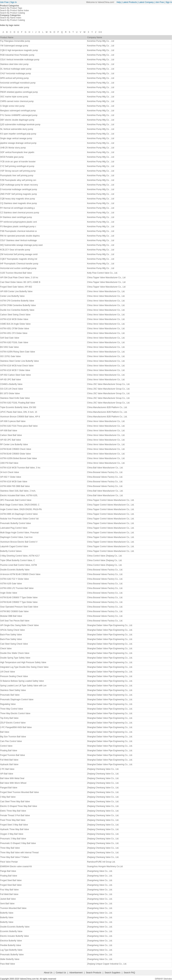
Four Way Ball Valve (9, 890)
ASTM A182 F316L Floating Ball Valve (18, 403)
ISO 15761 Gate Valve (10, 356)
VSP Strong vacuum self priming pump (18, 171)
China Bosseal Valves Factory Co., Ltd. (105, 472)
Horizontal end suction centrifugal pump (18, 268)
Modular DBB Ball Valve (11, 616)
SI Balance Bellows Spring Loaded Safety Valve (22, 681)
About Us (48, 973)
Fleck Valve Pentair (9, 862)
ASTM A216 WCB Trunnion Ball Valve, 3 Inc (20, 468)
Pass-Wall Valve (8, 964)
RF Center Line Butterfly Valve (14, 444)
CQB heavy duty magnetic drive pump (18, 199)
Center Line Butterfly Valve (12, 296)
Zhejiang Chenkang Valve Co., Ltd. (103, 769)
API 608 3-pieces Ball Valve (13, 421)
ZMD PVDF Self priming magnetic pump (18, 194)
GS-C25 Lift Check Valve (12, 389)
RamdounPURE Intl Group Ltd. (101, 862)
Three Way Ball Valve (10, 848)
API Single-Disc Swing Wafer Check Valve (19, 625)
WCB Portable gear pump (12, 157)
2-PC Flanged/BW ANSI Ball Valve (16, 727)
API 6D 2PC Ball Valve (11, 380)
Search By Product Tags (11, 8)
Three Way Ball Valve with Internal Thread (19, 853)
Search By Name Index (11, 18)
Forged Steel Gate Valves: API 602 (16, 287)
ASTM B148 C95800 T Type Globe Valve (19, 598)
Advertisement (76, 973)
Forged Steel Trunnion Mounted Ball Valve (20, 792)
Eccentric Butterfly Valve (11, 931)
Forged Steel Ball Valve (11, 880)
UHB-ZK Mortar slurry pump (13, 148)
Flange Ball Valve (8, 871)
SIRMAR (159, 979)
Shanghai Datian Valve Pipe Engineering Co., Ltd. (110, 625)
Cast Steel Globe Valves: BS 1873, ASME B (20, 282)
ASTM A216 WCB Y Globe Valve (15, 370)
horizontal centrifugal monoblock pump (18, 83)
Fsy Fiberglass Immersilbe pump (15, 41)
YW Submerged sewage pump (14, 46)
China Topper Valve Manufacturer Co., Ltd (106, 278)
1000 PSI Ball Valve (9, 463)
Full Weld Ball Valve (9, 760)
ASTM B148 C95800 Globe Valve (15, 454)
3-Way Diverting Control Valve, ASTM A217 (20, 556)
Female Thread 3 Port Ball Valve (15, 815)
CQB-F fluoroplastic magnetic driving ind (19, 259)
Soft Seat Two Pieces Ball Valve (15, 621)
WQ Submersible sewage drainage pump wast (21, 245)
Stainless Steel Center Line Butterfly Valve (20, 361)
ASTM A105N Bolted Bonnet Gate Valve (18, 458)
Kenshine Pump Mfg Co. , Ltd (101, 41)
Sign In (14, 2)
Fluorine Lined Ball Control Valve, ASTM (18, 565)
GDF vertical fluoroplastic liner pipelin (17, 152)
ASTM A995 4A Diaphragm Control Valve (19, 514)
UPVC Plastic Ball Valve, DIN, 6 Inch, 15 (19, 412)
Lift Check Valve (8, 672)
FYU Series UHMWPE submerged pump (19, 115)
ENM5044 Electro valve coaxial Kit (16, 866)
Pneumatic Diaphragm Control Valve (17, 700)
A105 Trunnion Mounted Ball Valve (16, 273)
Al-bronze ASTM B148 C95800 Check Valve (20, 574)
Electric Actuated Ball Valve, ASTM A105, (19, 495)
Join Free (4, 2)
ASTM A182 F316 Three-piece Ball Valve (19, 426)
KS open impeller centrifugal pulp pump (18, 134)
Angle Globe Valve (9, 593)
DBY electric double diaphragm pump (17, 120)
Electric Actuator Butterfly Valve (15, 936)
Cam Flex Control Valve (11, 741)
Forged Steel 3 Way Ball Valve (14, 825)
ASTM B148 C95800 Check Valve (16, 449)
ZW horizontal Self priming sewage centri (19, 254)
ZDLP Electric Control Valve (13, 723)
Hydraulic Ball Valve (9, 764)
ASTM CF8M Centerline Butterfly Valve (18, 305)
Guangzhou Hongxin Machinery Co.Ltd (105, 866)
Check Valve (6, 649)
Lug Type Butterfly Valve (11, 950)
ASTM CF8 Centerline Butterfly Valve (17, 301)
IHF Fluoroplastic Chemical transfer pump (19, 264)
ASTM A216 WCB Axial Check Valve (17, 366)
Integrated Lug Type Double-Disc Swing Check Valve (24, 667)
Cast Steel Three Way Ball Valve (15, 802)
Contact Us (61, 973)
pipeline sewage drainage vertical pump (18, 143)
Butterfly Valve (7, 913)
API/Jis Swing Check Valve (12, 630)
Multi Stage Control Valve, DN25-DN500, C (20, 505)
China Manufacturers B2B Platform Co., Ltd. (107, 407)
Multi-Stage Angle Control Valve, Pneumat (19, 533)
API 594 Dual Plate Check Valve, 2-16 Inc (19, 278)
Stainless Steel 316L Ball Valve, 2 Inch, (18, 491)
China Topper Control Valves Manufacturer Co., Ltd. (111, 500)
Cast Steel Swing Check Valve (14, 644)
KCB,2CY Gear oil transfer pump (15, 250)
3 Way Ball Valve (8, 797)
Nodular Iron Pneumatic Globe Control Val (19, 519)
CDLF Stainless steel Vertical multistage (18, 240)
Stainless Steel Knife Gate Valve (15, 398)
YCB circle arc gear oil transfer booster (18, 162)
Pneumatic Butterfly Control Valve (16, 523)
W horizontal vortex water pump (15, 87)
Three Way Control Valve (12, 709)
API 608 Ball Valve (9, 431)
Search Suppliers (112, 973)
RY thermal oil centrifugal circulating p (17, 208)
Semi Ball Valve (7, 904)
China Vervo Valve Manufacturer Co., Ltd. (106, 291)
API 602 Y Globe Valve (11, 477)
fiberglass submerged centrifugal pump (18, 111)
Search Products (94, 973)
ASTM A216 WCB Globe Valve (14, 319)
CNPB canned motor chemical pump (17, 101)
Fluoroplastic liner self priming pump (17, 176)
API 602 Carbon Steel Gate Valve (15, 375)
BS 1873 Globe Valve (10, 393)
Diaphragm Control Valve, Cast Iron (16, 537)
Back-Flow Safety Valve (11, 635)
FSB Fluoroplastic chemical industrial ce (18, 231)
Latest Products (130, 2)
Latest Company (146, 2)
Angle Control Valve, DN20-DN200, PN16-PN (21, 509)
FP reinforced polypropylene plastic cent (18, 222)
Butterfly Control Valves (11, 551)
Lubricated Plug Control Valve (14, 528)
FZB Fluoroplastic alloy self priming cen (18, 180)
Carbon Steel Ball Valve (11, 435)
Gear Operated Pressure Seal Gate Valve (19, 607)
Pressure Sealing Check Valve (14, 676)
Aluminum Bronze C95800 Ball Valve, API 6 (20, 417)
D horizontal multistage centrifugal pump (19, 189)
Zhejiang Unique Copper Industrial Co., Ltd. (107, 964)
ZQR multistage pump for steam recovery (19, 185)
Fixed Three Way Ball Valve (13, 820)
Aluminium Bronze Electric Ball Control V (19, 542)
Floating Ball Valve (9, 751)
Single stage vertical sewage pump (16, 138)
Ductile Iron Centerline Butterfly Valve (17, 310)
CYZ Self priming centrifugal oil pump (17, 166)
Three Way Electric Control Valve (15, 713)
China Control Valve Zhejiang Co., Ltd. (105, 556)
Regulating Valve (8, 704)
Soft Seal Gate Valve (10, 338)
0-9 (100, 32)
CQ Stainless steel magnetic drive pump (18, 203)
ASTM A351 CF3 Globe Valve (14, 333)
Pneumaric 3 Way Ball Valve (13, 839)
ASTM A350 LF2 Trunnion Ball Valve (17, 588)
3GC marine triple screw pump (14, 97)
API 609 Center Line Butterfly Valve (16, 291)
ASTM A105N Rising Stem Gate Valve (18, 352)
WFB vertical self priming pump (14, 78)
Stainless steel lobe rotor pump (14, 64)
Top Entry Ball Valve (9, 718)
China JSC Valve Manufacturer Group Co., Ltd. (108, 384)
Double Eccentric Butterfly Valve (15, 570)
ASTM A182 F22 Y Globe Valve (15, 579)
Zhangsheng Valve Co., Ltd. (100, 871)
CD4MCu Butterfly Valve (11, 384)
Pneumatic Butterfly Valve (12, 955)
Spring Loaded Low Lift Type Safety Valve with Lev (23, 686)
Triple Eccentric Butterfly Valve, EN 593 (18, 407)
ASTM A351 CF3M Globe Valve (15, 329)
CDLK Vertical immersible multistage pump (20, 60)
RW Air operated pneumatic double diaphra (20, 236)
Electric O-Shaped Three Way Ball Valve (19, 806)
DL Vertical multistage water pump (16, 69)
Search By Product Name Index (14, 10)
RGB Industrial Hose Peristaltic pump (17, 55)
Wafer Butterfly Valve (10, 959)
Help (119, 2)
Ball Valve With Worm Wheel (13, 783)
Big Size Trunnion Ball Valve (13, 737)
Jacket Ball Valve (8, 899)
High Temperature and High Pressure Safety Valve (23, 662)
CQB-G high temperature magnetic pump (19, 50)
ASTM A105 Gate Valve (11, 584)
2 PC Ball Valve (7, 769)
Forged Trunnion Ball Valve (13, 755)
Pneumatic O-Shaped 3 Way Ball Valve (18, 843)
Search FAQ (129, 973)
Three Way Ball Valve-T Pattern (15, 857)
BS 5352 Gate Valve (9, 347)
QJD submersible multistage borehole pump (20, 125)
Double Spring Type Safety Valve (15, 658)
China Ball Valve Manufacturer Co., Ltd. (105, 468)
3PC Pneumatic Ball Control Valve (16, 500)
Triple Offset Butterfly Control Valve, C (18, 560)
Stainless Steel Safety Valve (13, 690)
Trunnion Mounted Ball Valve (13, 908)
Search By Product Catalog (12, 13)
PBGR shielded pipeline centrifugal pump (19, 92)
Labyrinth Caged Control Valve (14, 547)
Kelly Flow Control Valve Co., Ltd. (102, 273)
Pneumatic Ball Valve (10, 695)
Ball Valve (5, 732)
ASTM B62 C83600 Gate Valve (14, 611)
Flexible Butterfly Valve (11, 945)
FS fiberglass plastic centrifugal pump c (18, 227)
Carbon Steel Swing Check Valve (15, 315)
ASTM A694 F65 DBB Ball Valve (15, 486)
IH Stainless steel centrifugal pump (16, 217)
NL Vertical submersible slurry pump (17, 129)
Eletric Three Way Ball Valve (13, 811)
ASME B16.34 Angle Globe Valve (15, 324)
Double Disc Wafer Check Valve (15, 653)
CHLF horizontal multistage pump (15, 74)
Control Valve (6, 746)
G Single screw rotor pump (12, 106)
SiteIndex (168, 979)
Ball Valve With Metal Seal (12, 778)
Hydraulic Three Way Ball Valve (15, 829)
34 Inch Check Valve (10, 472)
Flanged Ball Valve (9, 788)
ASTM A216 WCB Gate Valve (14, 482)
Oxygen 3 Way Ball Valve (12, 834)
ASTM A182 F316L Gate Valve (14, 342)
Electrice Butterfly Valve (11, 941)
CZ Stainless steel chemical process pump (20, 213)
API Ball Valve (7, 774)
